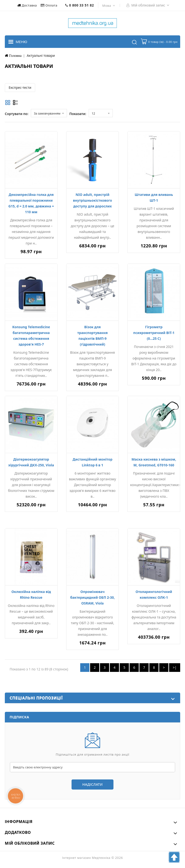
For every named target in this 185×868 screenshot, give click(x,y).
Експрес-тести (20, 87)
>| (175, 667)
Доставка (28, 5)
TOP (174, 857)
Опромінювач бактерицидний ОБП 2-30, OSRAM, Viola (92, 597)
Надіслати (92, 784)
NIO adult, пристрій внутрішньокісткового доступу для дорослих (92, 200)
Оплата (50, 5)
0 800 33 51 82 (80, 5)
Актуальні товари (41, 55)
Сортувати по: (17, 114)
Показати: (78, 114)
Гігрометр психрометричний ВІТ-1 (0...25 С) (154, 333)
